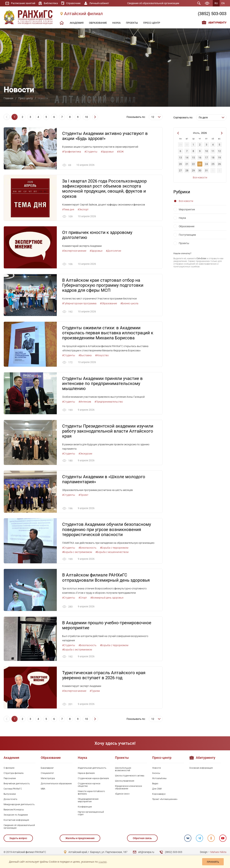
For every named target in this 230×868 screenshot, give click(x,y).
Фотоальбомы (159, 779)
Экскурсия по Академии (16, 815)
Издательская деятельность (92, 768)
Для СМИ (157, 789)
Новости (157, 768)
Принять (213, 862)
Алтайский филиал (83, 14)
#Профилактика (72, 152)
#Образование (108, 304)
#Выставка (85, 355)
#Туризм (95, 691)
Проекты (184, 243)
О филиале (9, 768)
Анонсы (156, 774)
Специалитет (47, 774)
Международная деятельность (19, 805)
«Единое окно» (122, 794)
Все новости (200, 177)
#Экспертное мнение (74, 251)
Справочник (73, 3)
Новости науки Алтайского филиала (91, 793)
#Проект (83, 495)
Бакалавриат (47, 768)
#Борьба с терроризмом (114, 548)
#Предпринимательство (109, 402)
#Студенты (91, 152)
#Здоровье (107, 152)
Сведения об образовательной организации (153, 3)
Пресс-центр (26, 98)
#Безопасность (88, 548)
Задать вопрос (18, 839)
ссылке (103, 862)
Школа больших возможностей (123, 770)
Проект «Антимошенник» (165, 800)
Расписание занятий (23, 3)
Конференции (85, 807)
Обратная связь (142, 839)
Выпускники (10, 795)
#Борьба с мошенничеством (112, 552)
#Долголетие (113, 251)
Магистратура (48, 779)
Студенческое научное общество (89, 785)
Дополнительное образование (56, 784)
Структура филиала (13, 774)
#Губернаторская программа (79, 304)
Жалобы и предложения (80, 839)
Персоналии (10, 779)
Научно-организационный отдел (91, 814)
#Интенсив (85, 402)
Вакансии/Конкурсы (14, 810)
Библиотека (51, 3)
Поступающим (187, 235)
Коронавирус (159, 795)
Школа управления (125, 781)
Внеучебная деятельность (17, 784)
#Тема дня (68, 209)
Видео (155, 784)
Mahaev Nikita (218, 852)
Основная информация (201, 768)
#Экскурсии (85, 454)
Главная (8, 98)
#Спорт (83, 598)
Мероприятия (187, 209)
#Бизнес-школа (129, 304)
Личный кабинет (99, 3)
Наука (182, 218)
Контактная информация (16, 821)
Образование (187, 226)
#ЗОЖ (120, 152)
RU (216, 3)
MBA (43, 789)
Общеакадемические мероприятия (88, 801)
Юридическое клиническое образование (128, 788)
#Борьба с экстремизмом (77, 552)
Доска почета (10, 800)
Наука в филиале (86, 774)
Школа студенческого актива (130, 776)
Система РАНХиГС (13, 789)
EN (223, 3)
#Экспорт (83, 209)
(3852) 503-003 (212, 14)
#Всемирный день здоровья (107, 598)
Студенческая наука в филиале (93, 779)
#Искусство (102, 355)
